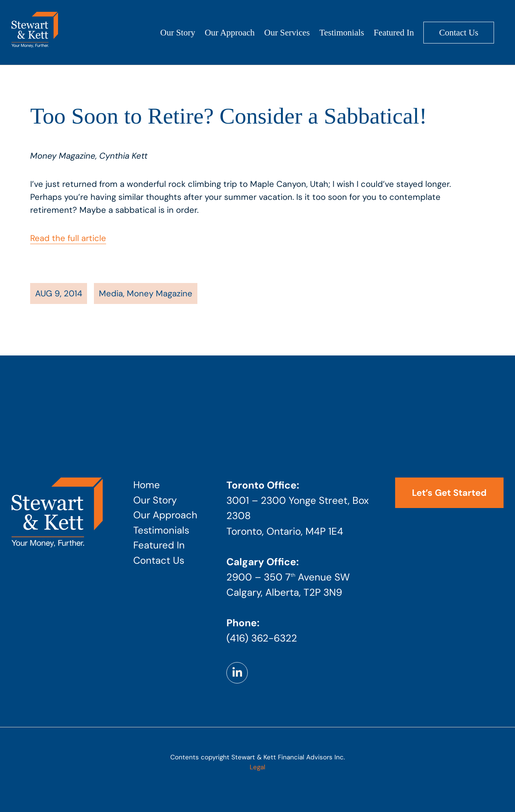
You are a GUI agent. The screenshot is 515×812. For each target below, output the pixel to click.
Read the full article (68, 238)
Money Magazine (160, 293)
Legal (257, 767)
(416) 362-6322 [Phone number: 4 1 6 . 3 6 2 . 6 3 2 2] (262, 638)
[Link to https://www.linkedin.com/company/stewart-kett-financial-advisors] (237, 673)
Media (111, 293)
